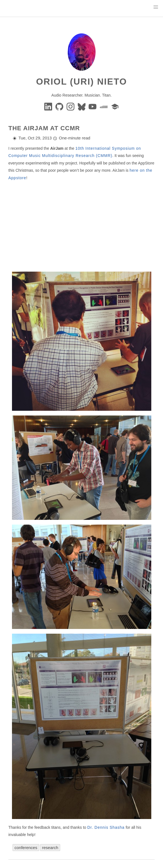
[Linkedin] (49, 106)
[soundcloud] (104, 106)
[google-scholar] (115, 106)
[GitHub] (60, 106)
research (50, 848)
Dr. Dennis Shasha (106, 827)
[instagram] (71, 106)
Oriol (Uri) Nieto (81, 82)
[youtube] (93, 106)
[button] (156, 7)
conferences (26, 848)
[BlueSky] (82, 106)
